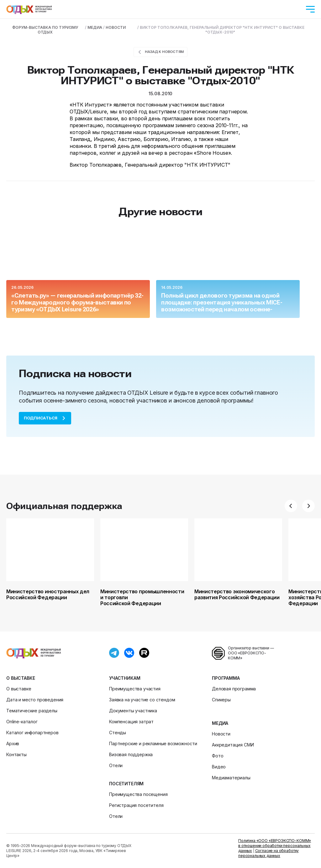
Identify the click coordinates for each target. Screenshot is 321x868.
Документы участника (133, 711)
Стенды (118, 733)
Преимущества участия (135, 689)
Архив (13, 743)
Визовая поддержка (131, 754)
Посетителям (126, 784)
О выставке (21, 678)
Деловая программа (234, 689)
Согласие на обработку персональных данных (268, 853)
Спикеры (221, 700)
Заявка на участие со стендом (142, 700)
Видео (219, 767)
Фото (218, 756)
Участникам (125, 678)
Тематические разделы (32, 711)
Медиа (220, 723)
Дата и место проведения (35, 700)
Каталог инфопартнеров (32, 733)
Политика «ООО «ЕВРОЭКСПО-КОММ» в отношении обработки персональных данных (275, 846)
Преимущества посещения (138, 794)
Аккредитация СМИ (233, 745)
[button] (291, 506)
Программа (226, 678)
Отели (116, 765)
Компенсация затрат (131, 722)
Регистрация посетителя (136, 805)
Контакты (16, 754)
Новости (221, 734)
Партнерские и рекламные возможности (153, 743)
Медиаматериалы (231, 778)
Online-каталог (22, 722)
